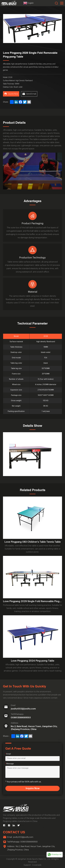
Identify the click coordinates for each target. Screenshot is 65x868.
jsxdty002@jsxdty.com (23, 709)
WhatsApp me (55, 855)
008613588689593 (21, 718)
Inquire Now (33, 788)
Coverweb (37, 865)
